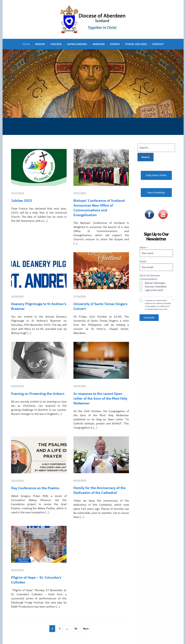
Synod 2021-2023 (136, 44)
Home (26, 44)
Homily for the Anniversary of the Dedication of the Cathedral (99, 490)
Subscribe (149, 318)
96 (76, 629)
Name (144, 247)
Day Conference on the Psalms (35, 488)
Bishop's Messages (155, 283)
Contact (158, 44)
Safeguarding (77, 44)
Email (143, 261)
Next (86, 629)
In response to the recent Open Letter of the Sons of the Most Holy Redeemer (100, 398)
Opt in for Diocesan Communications (150, 277)
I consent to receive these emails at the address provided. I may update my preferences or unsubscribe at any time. (158, 305)
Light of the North (154, 290)
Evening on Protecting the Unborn (38, 394)
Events (115, 44)
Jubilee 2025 (22, 201)
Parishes (99, 44)
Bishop (40, 44)
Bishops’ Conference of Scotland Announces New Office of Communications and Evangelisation (99, 208)
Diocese (56, 44)
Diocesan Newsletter (156, 287)
